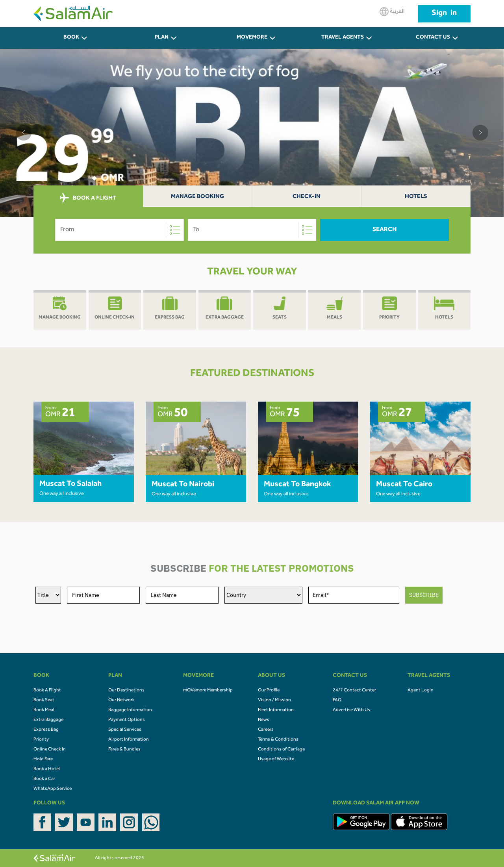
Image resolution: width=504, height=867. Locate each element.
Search (385, 230)
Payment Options (127, 720)
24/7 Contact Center (354, 691)
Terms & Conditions (278, 740)
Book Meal (44, 710)
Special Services (125, 730)
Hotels (416, 197)
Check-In (307, 197)
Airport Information (129, 740)
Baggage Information (130, 710)
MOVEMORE (252, 38)
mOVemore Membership (208, 691)
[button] (24, 133)
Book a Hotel (47, 769)
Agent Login (421, 691)
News (264, 720)
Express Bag (46, 730)
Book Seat (44, 700)
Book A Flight (47, 691)
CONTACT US (433, 38)
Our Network (121, 700)
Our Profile (269, 691)
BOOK (71, 38)
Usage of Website (276, 760)
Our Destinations (126, 691)
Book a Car (44, 779)
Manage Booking (197, 197)
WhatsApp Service (53, 789)
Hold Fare (43, 760)
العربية (392, 12)
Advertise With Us (351, 710)
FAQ (337, 700)
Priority (41, 740)
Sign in (444, 14)
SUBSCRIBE (424, 595)
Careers (266, 730)
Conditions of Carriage (281, 750)
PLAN (162, 38)
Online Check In (50, 750)
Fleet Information (276, 710)
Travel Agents (343, 38)
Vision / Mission (274, 700)
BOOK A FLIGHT (88, 198)
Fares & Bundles (124, 750)
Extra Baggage (48, 720)
